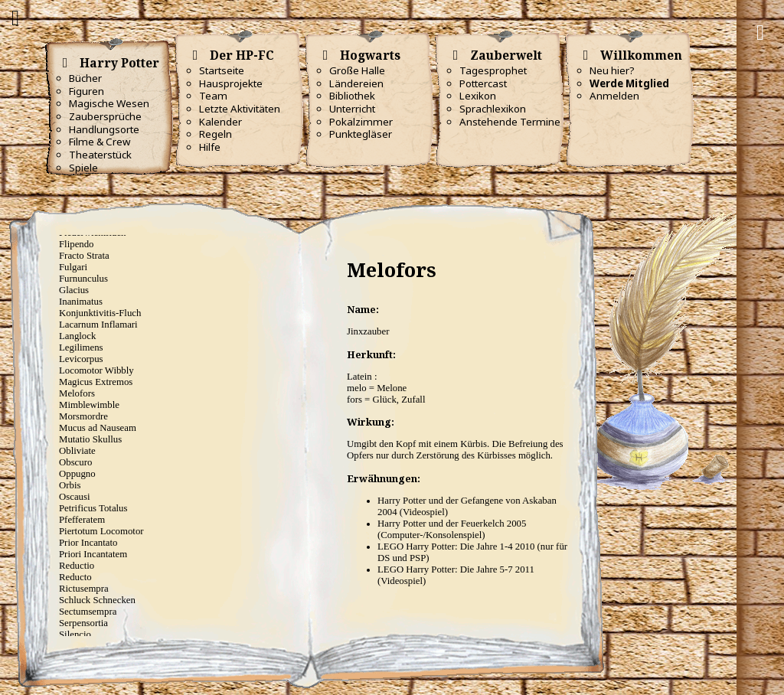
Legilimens (81, 347)
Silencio (75, 635)
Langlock (77, 336)
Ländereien (356, 83)
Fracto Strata (84, 256)
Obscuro (75, 462)
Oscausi (75, 497)
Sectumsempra (88, 612)
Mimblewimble (89, 405)
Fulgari (73, 267)
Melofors (77, 393)
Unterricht (352, 109)
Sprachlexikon (493, 109)
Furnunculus (83, 279)
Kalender (220, 122)
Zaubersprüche (105, 116)
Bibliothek (352, 96)
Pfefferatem (82, 520)
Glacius (74, 290)
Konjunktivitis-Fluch (100, 313)
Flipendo (77, 244)
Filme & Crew (100, 142)
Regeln (216, 134)
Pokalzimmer (361, 122)
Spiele (83, 168)
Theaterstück (100, 155)
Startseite (222, 70)
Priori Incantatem (93, 554)
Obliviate (77, 451)
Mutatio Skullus (90, 439)
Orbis (70, 485)
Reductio (77, 566)
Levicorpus (81, 359)
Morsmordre (83, 416)
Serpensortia (83, 623)
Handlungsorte (104, 129)
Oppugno (77, 474)
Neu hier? (612, 70)
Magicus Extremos (96, 382)
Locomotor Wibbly (96, 370)
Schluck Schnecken (97, 600)
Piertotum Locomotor (101, 531)
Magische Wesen (109, 103)
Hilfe (210, 147)
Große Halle (357, 70)
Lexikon (478, 96)
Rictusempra (84, 589)
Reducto (75, 577)
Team (213, 96)
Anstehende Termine (510, 122)
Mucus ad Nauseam (98, 428)
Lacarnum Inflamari (98, 325)
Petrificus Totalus (93, 508)
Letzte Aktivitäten (240, 109)
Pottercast (483, 83)
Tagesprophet (493, 70)
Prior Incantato (88, 543)
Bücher (85, 78)
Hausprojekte (231, 83)
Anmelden (614, 96)
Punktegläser (361, 134)
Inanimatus (81, 302)
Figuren (87, 91)
